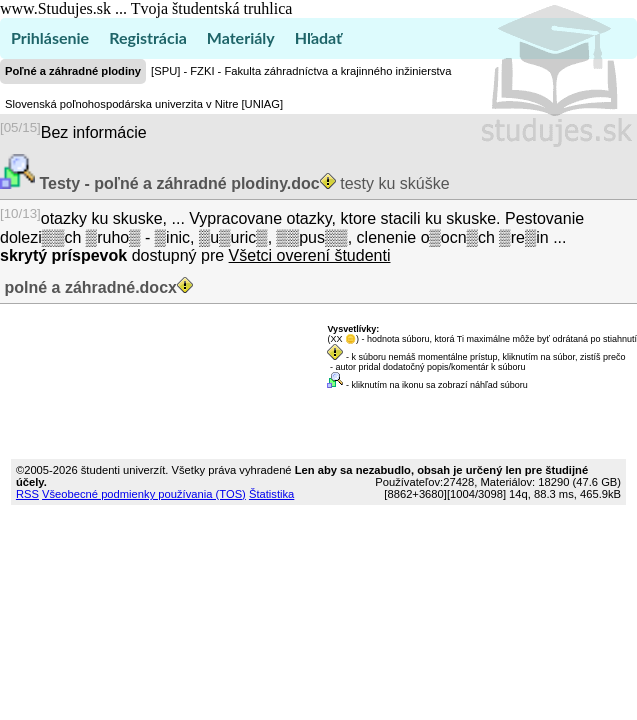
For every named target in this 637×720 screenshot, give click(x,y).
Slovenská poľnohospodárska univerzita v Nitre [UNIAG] (144, 104)
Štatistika (271, 494)
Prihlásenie (50, 37)
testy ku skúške (242, 183)
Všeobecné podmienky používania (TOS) (144, 494)
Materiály (241, 37)
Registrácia (148, 37)
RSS (27, 494)
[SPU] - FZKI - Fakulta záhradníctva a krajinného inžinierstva (301, 71)
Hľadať (318, 37)
